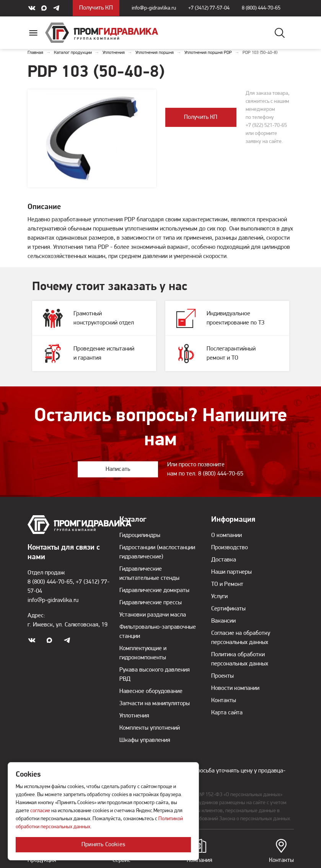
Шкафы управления (145, 740)
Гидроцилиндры (140, 535)
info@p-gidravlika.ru (154, 8)
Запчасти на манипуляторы (155, 704)
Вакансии (223, 621)
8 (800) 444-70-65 (261, 8)
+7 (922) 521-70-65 (266, 126)
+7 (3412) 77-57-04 (209, 8)
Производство (230, 548)
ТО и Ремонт (227, 584)
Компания (200, 851)
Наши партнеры (231, 572)
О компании (226, 535)
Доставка (224, 560)
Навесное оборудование (151, 691)
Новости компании (235, 688)
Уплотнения (134, 716)
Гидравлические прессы (151, 603)
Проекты (222, 676)
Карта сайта (227, 713)
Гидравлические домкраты (154, 591)
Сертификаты (228, 609)
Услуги (219, 597)
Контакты (281, 851)
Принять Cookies (103, 845)
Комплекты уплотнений (150, 728)
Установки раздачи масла (153, 615)
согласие (40, 811)
